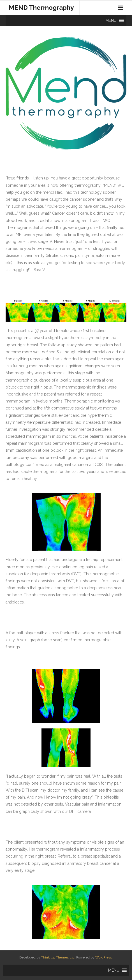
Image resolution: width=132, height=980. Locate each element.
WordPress (104, 957)
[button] (111, 20)
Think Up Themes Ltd (58, 957)
